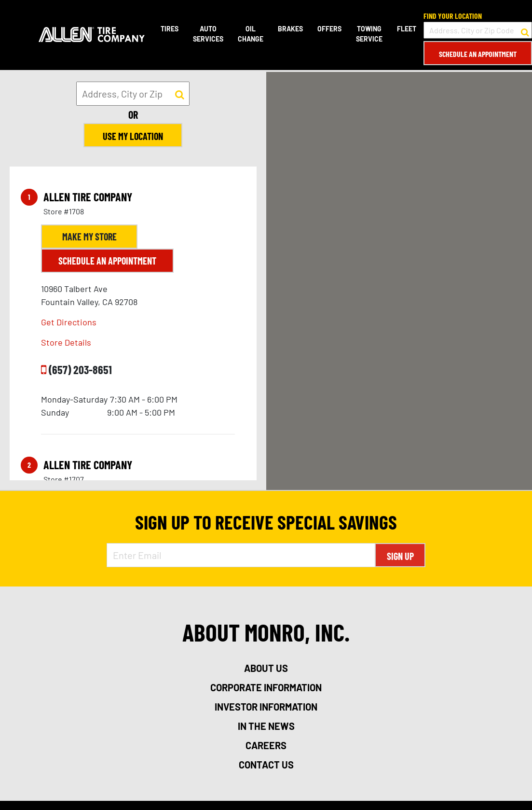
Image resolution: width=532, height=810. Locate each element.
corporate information (266, 687)
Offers (329, 29)
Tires (170, 29)
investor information (266, 707)
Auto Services (208, 34)
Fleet (407, 29)
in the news (266, 726)
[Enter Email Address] (241, 555)
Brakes (290, 29)
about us (266, 668)
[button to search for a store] (525, 30)
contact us (266, 765)
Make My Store (89, 237)
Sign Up (400, 556)
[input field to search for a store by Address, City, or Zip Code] (478, 30)
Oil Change (251, 34)
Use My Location (133, 136)
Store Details (66, 342)
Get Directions (69, 322)
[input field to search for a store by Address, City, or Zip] (133, 94)
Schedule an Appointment (478, 54)
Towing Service (369, 34)
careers (266, 745)
